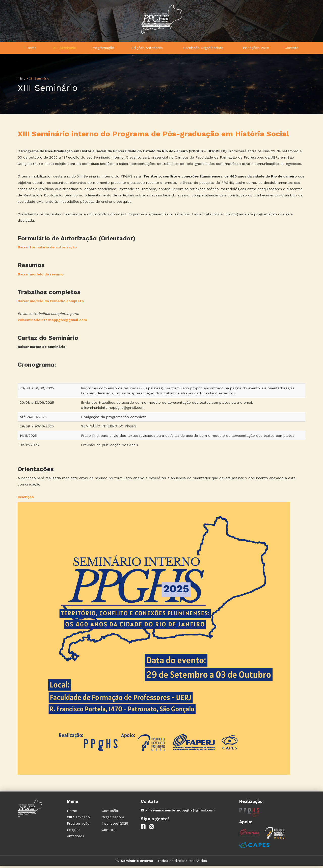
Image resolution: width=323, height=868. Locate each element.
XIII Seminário (65, 49)
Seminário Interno (137, 863)
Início (22, 81)
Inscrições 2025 (256, 49)
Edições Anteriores (147, 49)
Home (32, 49)
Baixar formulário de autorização (47, 249)
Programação (103, 49)
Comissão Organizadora (203, 49)
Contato (292, 49)
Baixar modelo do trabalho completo (51, 303)
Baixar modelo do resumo (41, 276)
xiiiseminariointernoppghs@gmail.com (52, 322)
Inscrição (26, 499)
